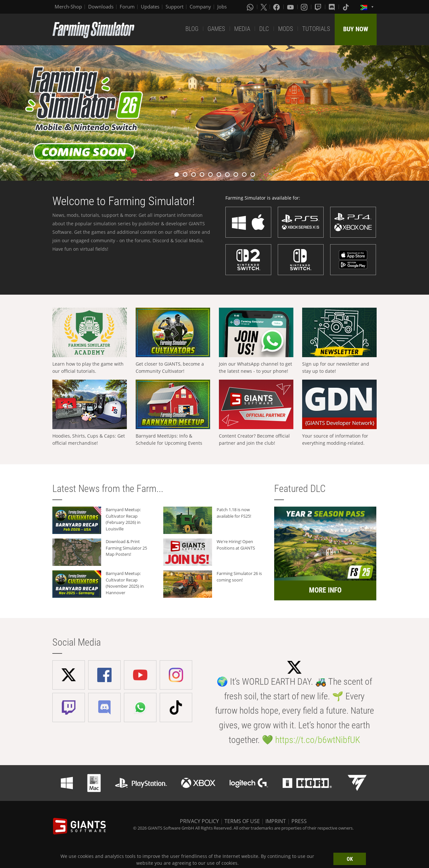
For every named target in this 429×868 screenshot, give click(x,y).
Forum (127, 7)
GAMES (216, 29)
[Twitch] (319, 7)
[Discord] (332, 7)
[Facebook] (277, 7)
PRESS (299, 821)
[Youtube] (291, 7)
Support (174, 7)
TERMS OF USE (242, 821)
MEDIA (242, 29)
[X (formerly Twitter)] (264, 7)
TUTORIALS (316, 29)
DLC (264, 29)
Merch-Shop (68, 7)
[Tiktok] (346, 7)
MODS (286, 29)
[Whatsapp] (251, 7)
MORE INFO (325, 590)
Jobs (222, 7)
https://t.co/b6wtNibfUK (318, 740)
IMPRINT (276, 821)
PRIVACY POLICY (199, 821)
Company (200, 7)
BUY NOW (356, 29)
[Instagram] (305, 7)
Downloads (101, 7)
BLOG (192, 29)
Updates (150, 7)
